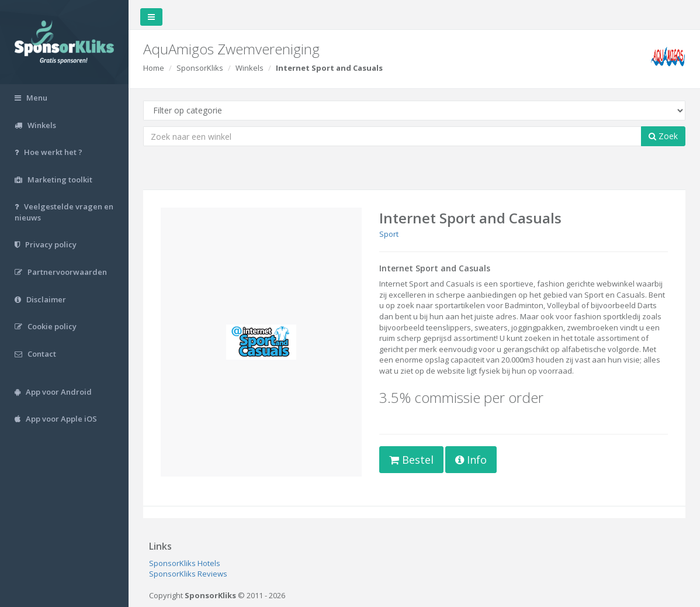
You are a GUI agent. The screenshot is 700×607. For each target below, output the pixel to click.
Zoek (663, 136)
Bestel (411, 460)
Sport (389, 234)
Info (471, 460)
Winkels (249, 68)
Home (154, 68)
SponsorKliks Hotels (185, 563)
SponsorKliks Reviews (188, 574)
